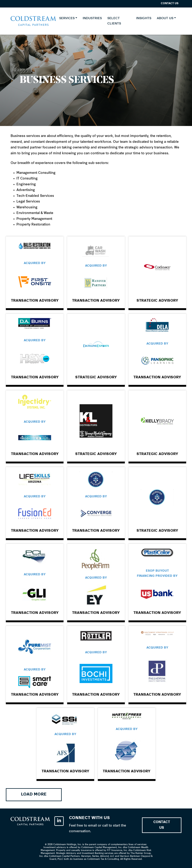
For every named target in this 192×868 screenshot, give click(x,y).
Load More (34, 795)
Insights (144, 18)
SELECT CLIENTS (114, 21)
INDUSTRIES (92, 18)
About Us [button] (165, 18)
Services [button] (67, 18)
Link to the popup (35, 272)
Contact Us (170, 4)
